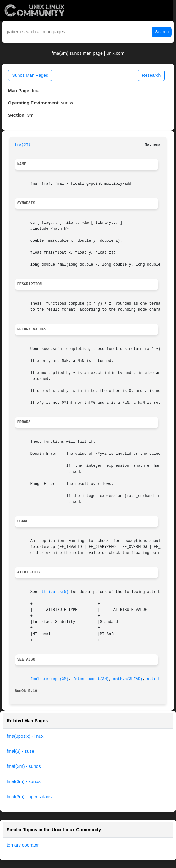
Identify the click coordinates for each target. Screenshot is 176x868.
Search (162, 32)
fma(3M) (23, 145)
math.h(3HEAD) (128, 679)
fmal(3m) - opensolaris (29, 797)
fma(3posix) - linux (25, 736)
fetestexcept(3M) (91, 679)
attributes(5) (54, 592)
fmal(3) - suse (20, 751)
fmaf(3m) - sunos (24, 766)
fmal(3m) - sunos (24, 781)
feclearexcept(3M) (49, 679)
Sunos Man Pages (30, 75)
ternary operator (23, 845)
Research (151, 75)
